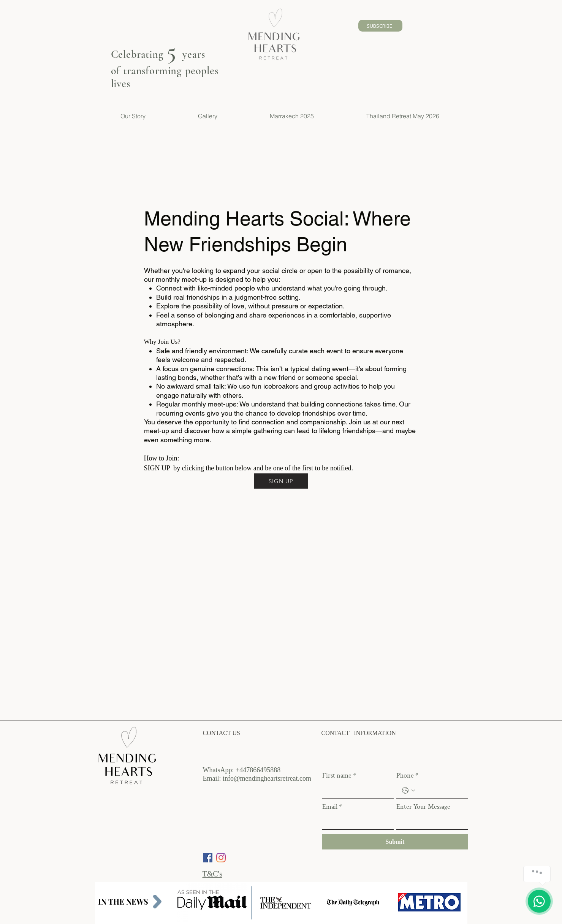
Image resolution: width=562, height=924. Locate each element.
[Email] (356, 822)
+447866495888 (258, 770)
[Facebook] (208, 858)
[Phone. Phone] (440, 791)
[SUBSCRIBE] (380, 26)
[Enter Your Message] (430, 822)
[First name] (356, 791)
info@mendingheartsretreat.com (267, 778)
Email (332, 807)
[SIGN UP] (281, 481)
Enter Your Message (423, 807)
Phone (407, 776)
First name (339, 776)
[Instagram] (221, 858)
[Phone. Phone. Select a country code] (408, 791)
